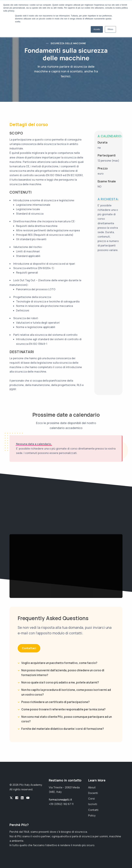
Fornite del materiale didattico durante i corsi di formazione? (63, 729)
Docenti (93, 793)
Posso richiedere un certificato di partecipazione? (55, 702)
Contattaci (29, 648)
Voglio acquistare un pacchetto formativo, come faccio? (59, 663)
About (92, 787)
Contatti (93, 810)
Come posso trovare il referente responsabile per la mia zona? (63, 709)
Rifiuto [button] (110, 29)
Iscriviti (93, 804)
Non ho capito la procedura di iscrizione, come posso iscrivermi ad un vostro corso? (66, 692)
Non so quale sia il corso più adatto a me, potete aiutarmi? (60, 682)
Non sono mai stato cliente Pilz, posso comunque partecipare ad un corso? (67, 719)
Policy (92, 815)
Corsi (91, 799)
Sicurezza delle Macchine (68, 43)
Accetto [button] (97, 29)
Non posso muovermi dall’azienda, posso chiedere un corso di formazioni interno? (63, 673)
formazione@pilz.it (60, 800)
